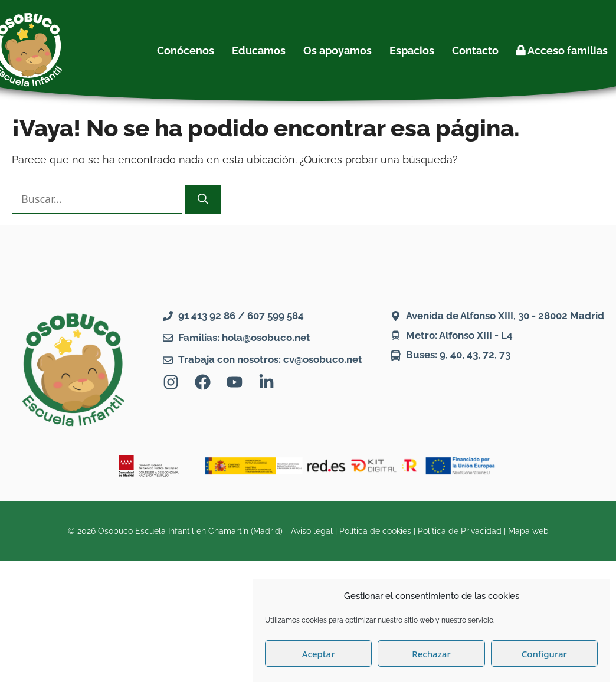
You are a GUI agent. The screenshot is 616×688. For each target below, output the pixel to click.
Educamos (259, 50)
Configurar (544, 654)
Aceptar (319, 654)
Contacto (475, 50)
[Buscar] (203, 199)
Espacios (412, 50)
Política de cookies (375, 531)
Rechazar (431, 654)
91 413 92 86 (207, 316)
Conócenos (186, 50)
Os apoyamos (338, 50)
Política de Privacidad (460, 531)
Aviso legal (312, 531)
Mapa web (528, 531)
